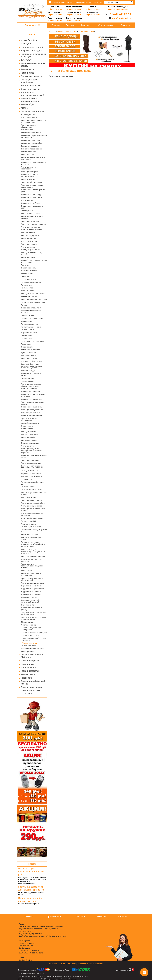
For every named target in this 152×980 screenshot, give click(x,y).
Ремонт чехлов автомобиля (32, 143)
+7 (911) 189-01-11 (93, 9)
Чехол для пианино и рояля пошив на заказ (32, 186)
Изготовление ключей (31, 86)
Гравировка (26, 678)
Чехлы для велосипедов (31, 460)
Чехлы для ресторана (30, 172)
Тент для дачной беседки (31, 327)
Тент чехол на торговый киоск (33, 341)
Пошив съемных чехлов (30, 392)
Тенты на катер (27, 288)
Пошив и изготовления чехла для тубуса (34, 456)
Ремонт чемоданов (30, 661)
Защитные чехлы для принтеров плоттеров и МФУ (34, 613)
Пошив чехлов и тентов (32, 111)
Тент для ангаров (28, 487)
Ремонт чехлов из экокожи (31, 149)
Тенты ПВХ (26, 276)
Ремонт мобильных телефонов (30, 692)
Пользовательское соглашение (90, 964)
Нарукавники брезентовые (31, 586)
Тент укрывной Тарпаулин (31, 282)
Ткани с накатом (28, 378)
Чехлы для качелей (29, 238)
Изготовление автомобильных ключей (32, 94)
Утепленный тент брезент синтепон (31, 312)
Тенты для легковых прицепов (33, 302)
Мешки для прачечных (30, 434)
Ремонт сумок (27, 664)
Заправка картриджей (31, 51)
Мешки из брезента (29, 355)
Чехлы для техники (29, 247)
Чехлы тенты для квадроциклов (33, 224)
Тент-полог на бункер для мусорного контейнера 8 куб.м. (33, 543)
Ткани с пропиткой (28, 381)
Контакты (86, 25)
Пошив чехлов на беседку (31, 195)
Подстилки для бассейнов (31, 474)
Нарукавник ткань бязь (30, 597)
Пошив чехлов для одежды (32, 197)
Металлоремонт (29, 667)
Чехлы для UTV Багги (31, 635)
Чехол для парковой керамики (33, 294)
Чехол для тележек (29, 432)
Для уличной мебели (29, 241)
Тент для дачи (27, 479)
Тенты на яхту (27, 285)
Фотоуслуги (26, 60)
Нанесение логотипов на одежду (33, 65)
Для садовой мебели (29, 117)
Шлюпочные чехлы (29, 497)
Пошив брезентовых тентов (32, 308)
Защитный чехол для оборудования (29, 419)
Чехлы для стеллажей (30, 534)
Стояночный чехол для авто (32, 518)
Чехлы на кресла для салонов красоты (33, 403)
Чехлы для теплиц (28, 652)
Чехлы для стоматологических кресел (33, 510)
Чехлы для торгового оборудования (29, 126)
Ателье (24, 108)
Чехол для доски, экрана (31, 250)
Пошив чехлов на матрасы (32, 399)
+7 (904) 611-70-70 (74, 15)
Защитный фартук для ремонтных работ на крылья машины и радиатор (32, 366)
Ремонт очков (27, 73)
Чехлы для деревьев (29, 244)
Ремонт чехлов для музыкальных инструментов (34, 136)
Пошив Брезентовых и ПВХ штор (32, 656)
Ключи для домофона (31, 89)
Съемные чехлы (28, 547)
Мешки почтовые (28, 622)
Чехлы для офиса (28, 257)
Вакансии (125, 25)
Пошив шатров (27, 429)
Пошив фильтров (28, 347)
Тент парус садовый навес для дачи (33, 483)
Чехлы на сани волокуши (31, 463)
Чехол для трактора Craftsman (33, 556)
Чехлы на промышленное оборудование (31, 574)
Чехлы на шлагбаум (29, 389)
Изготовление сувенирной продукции (34, 55)
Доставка (70, 25)
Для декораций (27, 200)
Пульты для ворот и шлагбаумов (30, 81)
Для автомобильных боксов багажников (32, 514)
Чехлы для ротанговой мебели (33, 503)
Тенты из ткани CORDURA (32, 490)
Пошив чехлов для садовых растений (32, 207)
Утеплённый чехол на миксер (33, 649)
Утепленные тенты (28, 279)
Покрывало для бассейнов (32, 476)
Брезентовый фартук (29, 296)
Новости (32, 864)
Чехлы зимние (27, 571)
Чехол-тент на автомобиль (32, 214)
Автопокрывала (27, 211)
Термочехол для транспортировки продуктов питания (32, 566)
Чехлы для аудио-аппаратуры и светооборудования (33, 121)
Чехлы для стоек (28, 446)
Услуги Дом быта (29, 40)
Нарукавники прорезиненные (32, 589)
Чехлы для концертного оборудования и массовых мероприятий (31, 451)
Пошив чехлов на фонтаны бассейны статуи (32, 176)
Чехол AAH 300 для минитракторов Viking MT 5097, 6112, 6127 (33, 552)
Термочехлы (26, 344)
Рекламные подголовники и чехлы (32, 538)
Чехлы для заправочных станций (34, 299)
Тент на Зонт (26, 305)
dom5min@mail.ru (122, 18)
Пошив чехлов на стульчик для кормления (33, 395)
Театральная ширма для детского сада (34, 531)
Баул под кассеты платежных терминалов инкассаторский (33, 467)
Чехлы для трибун (28, 437)
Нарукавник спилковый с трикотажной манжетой (31, 601)
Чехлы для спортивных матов (33, 583)
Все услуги (32, 25)
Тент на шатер (27, 338)
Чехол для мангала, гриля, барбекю (32, 254)
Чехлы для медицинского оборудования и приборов (31, 385)
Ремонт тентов (27, 274)
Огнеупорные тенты (29, 271)
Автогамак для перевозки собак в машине (34, 494)
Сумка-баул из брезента (31, 350)
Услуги (32, 34)
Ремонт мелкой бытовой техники (33, 683)
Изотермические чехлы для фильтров (32, 560)
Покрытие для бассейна (31, 413)
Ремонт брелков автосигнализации (30, 100)
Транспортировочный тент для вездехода (34, 639)
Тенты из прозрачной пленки (32, 318)
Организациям (106, 25)
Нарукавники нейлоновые (31, 592)
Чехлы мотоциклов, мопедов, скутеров (33, 217)
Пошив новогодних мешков (32, 415)
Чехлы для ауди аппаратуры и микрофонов (33, 158)
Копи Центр (26, 44)
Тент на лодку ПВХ (28, 521)
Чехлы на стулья (28, 155)
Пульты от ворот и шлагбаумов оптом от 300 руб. (31, 872)
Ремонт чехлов (27, 130)
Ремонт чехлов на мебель (31, 133)
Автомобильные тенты (30, 423)
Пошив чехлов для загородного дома (33, 191)
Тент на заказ (26, 335)
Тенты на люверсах (29, 315)
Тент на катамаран (28, 646)
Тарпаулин (25, 265)
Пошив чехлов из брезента (32, 203)
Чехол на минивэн (28, 233)
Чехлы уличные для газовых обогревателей (32, 579)
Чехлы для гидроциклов (31, 227)
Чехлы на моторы (28, 291)
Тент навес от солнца (30, 324)
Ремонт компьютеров (31, 687)
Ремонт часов (27, 69)
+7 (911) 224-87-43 (55, 9)
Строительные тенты (29, 333)
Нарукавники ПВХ (28, 605)
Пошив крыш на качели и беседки (31, 375)
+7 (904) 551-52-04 (55, 15)
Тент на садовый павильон (32, 527)
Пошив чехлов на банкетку (32, 407)
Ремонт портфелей (30, 671)
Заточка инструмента (31, 76)
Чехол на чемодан (28, 371)
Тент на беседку (27, 330)
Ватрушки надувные (29, 440)
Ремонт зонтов (28, 674)
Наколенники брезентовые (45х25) (32, 609)
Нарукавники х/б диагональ (32, 594)
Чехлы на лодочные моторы (32, 230)
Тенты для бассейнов (30, 471)
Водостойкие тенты (29, 268)
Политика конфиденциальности (62, 964)
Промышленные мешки (30, 443)
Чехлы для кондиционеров (32, 506)
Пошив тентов (27, 321)
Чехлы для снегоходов (30, 221)
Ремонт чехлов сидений (30, 140)
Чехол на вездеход (28, 625)
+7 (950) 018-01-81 (93, 15)
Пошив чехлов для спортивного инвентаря (33, 163)
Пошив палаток (27, 426)
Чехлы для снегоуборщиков (32, 410)
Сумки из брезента (28, 353)
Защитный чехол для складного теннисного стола (33, 618)
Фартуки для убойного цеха (32, 361)
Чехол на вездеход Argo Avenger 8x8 (32, 629)
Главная (56, 25)
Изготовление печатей (32, 47)
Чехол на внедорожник (30, 236)
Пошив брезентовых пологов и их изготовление (34, 261)
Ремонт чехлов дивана (30, 146)
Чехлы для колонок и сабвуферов (29, 168)
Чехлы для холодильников (31, 500)
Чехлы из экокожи (28, 179)
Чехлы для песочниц (29, 358)
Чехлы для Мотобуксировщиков (35, 633)
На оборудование (28, 115)
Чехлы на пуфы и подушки (31, 182)
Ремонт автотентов (29, 152)
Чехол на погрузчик (29, 524)
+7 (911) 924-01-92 (74, 9)
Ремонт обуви (27, 104)
